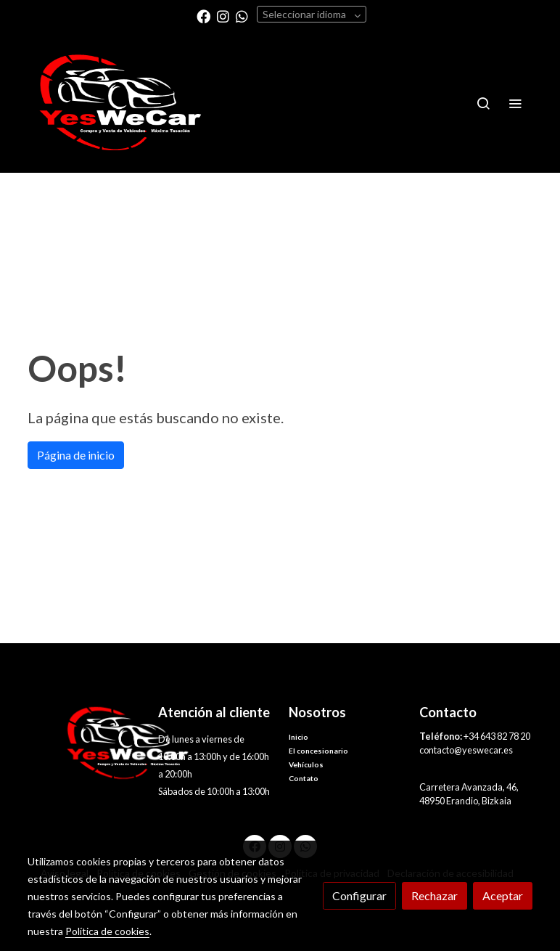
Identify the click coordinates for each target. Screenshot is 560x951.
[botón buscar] (483, 103)
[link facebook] (203, 16)
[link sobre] (84, 743)
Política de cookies (107, 931)
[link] (120, 103)
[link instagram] (223, 16)
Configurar (359, 895)
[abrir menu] (515, 103)
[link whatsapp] (242, 16)
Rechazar (435, 895)
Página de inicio (76, 455)
